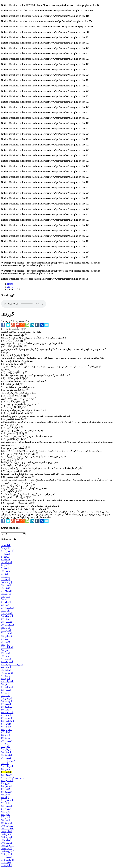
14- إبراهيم (6, 582)
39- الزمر (6, 653)
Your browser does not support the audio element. (24, 304)
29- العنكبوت (7, 625)
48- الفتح (5, 678)
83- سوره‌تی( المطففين (13, 778)
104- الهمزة (7, 837)
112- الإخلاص (8, 860)
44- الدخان (6, 667)
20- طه (5, 599)
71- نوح (5, 744)
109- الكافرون (8, 851)
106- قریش (7, 843)
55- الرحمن (7, 698)
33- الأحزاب (7, 636)
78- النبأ (5, 763)
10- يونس (6, 571)
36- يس (5, 645)
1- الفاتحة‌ (6, 545)
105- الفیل (6, 840)
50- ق (4, 684)
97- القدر (6, 817)
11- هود (5, 574)
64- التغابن (6, 724)
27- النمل (6, 619)
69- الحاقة (6, 738)
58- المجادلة (7, 707)
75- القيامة (6, 755)
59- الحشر (6, 710)
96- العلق (6, 814)
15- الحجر (6, 585)
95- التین (5, 812)
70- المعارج (7, 741)
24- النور (5, 611)
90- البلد (5, 797)
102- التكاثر (7, 831)
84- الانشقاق (7, 780)
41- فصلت (6, 659)
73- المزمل (7, 749)
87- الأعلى (6, 789)
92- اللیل (5, 803)
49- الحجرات (7, 681)
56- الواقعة (7, 701)
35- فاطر (6, 642)
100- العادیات (8, 826)
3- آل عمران (7, 551)
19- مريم (6, 596)
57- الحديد (6, 704)
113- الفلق (6, 863)
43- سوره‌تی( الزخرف (12, 664)
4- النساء (6, 554)
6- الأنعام (5, 560)
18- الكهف (6, 594)
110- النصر (6, 854)
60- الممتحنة (7, 712)
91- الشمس (7, 800)
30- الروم (6, 628)
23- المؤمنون (8, 608)
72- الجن (5, 746)
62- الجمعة (6, 718)
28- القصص (7, 622)
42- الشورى (7, 662)
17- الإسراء (7, 591)
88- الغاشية (7, 792)
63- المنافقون (8, 721)
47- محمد (6, 676)
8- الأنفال (6, 565)
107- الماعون (8, 846)
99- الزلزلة (7, 823)
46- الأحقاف (7, 673)
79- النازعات (7, 766)
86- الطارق (7, 786)
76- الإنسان (7, 758)
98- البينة (6, 820)
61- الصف (6, 715)
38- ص (4, 650)
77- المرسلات (8, 761)
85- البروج (6, 783)
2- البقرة (5, 548)
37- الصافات (7, 647)
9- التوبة (5, 568)
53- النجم (6, 693)
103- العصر (7, 834)
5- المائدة (6, 557)
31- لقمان (6, 630)
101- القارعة (7, 829)
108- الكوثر (7, 848)
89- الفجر (6, 795)
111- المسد (7, 857)
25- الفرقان (7, 613)
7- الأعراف (6, 562)
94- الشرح (6, 809)
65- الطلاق (6, 727)
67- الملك (6, 732)
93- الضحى (7, 806)
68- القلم (6, 735)
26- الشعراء (7, 616)
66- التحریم (7, 729)
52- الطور (6, 690)
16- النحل (6, 588)
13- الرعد (6, 579)
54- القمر (6, 695)
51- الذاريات (7, 687)
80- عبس (6, 769)
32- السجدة (7, 633)
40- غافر (5, 656)
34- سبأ (5, 639)
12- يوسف (6, 577)
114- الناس (7, 865)
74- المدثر (6, 752)
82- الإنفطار (7, 775)
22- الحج (5, 605)
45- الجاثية (6, 670)
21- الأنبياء (6, 602)
